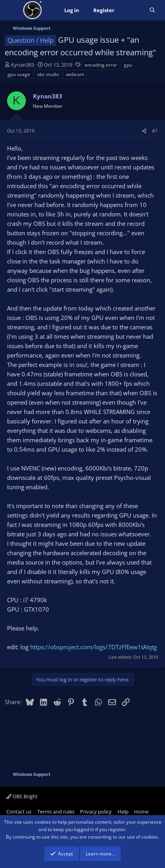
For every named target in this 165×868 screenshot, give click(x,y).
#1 (155, 131)
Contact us (19, 812)
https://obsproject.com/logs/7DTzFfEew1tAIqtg (93, 647)
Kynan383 (23, 65)
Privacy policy (96, 812)
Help (123, 812)
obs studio (48, 74)
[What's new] (132, 10)
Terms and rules (56, 812)
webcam (75, 74)
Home (141, 812)
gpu (128, 65)
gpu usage (19, 74)
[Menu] (12, 10)
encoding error (101, 65)
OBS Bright (22, 796)
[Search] (152, 10)
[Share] (144, 131)
